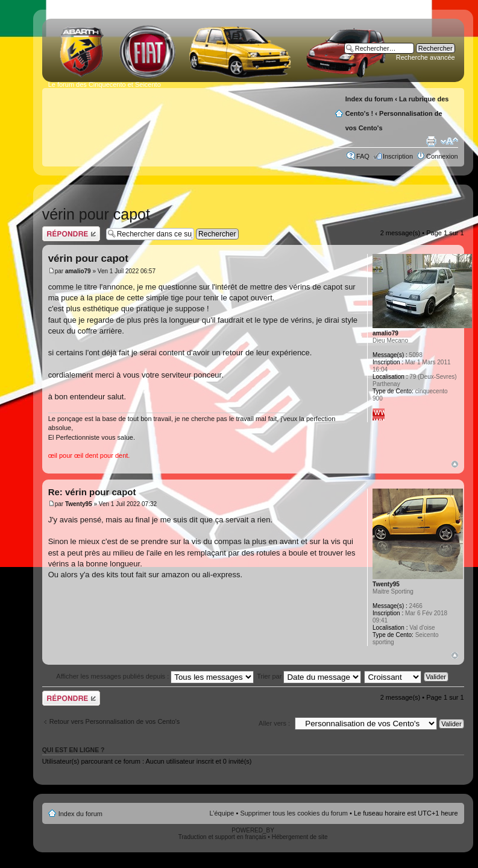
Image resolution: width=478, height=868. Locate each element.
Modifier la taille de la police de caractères (449, 141)
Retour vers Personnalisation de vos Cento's (115, 721)
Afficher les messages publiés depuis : (155, 676)
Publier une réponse (71, 234)
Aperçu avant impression (431, 141)
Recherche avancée (426, 57)
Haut (455, 464)
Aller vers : (274, 723)
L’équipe (222, 813)
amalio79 (78, 271)
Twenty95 (79, 504)
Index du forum (369, 99)
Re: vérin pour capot (92, 492)
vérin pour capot (96, 214)
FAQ (363, 156)
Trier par (309, 676)
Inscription (398, 156)
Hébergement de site (300, 837)
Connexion (442, 156)
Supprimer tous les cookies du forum (294, 813)
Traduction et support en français (222, 837)
